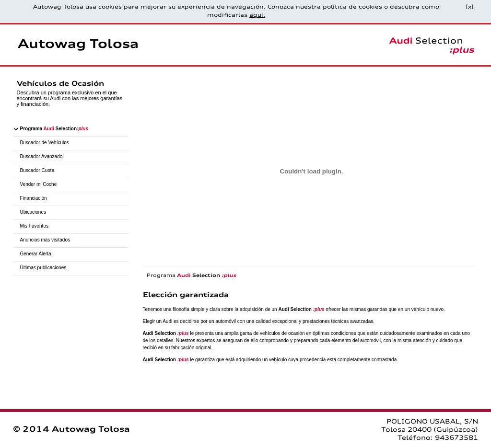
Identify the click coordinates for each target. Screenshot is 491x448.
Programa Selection (54, 129)
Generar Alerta (36, 254)
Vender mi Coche (39, 184)
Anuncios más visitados (45, 240)
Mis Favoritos (34, 226)
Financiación (34, 198)
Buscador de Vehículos (45, 143)
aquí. (257, 16)
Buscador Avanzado (41, 156)
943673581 (456, 438)
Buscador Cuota (37, 170)
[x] (470, 7)
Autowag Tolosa (78, 45)
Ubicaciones (33, 212)
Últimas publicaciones (43, 268)
